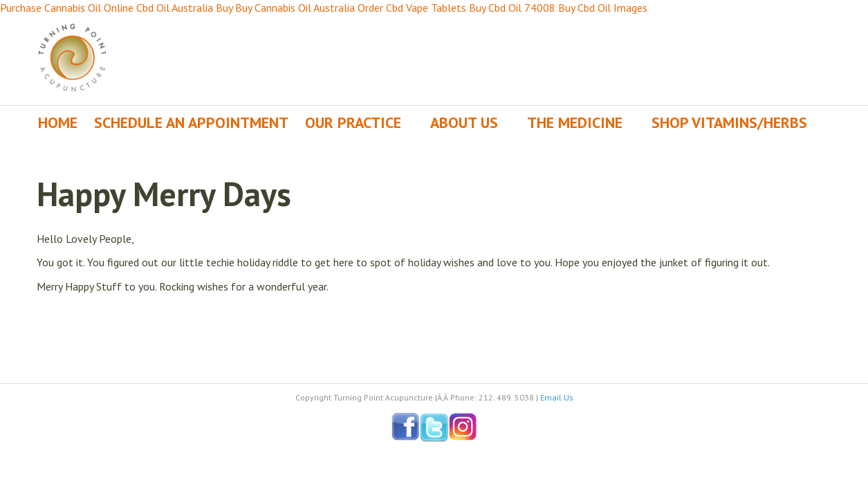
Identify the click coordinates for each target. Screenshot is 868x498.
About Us (464, 122)
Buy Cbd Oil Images (603, 8)
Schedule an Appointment (191, 122)
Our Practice (353, 122)
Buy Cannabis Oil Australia (295, 8)
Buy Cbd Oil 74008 (512, 8)
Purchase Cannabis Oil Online (67, 8)
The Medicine (575, 122)
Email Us (557, 397)
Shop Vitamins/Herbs (729, 122)
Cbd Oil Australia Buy (184, 8)
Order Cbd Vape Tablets (412, 8)
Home (58, 122)
